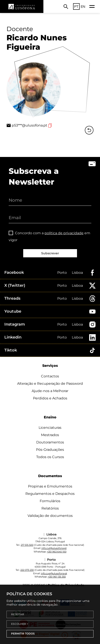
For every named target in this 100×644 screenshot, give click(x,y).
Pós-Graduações (50, 450)
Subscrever (50, 253)
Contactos (50, 376)
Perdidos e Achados (50, 398)
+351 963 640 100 (57, 552)
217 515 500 (27, 545)
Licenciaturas (50, 428)
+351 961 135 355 (57, 577)
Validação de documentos (50, 516)
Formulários (50, 501)
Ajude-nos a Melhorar (50, 391)
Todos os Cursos (50, 457)
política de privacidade (64, 233)
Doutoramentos (50, 442)
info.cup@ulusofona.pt (54, 573)
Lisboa (77, 273)
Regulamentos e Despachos (50, 494)
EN (83, 6)
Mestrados (50, 435)
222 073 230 (27, 570)
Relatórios (50, 508)
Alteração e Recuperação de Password (50, 384)
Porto (62, 273)
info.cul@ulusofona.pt (54, 548)
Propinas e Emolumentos (50, 486)
